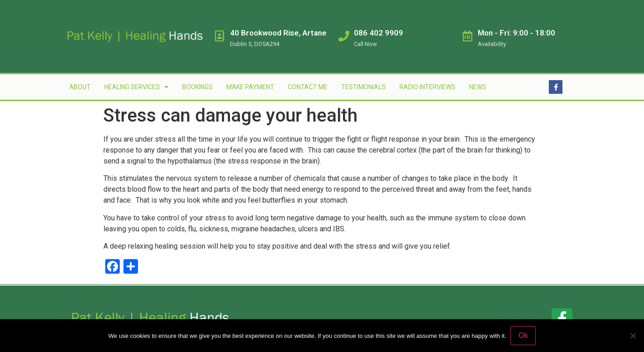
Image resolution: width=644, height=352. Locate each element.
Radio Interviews (427, 87)
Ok (523, 335)
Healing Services (136, 87)
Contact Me (308, 87)
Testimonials (363, 87)
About (80, 87)
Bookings (197, 87)
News (478, 87)
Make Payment (250, 87)
